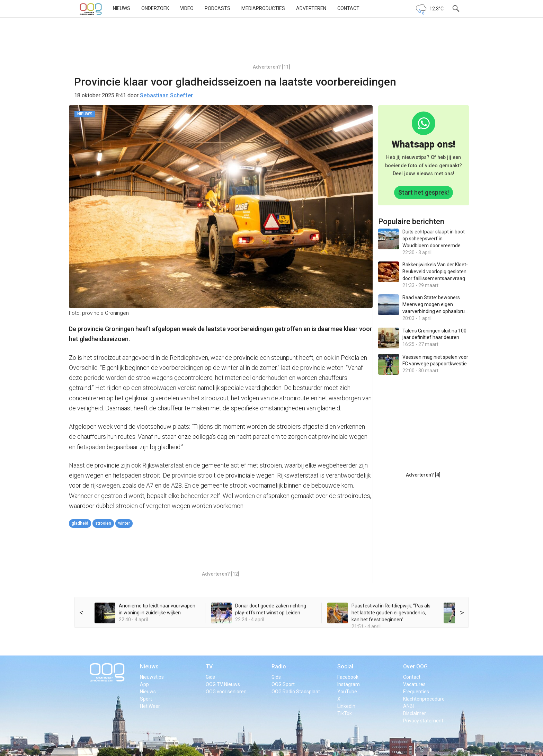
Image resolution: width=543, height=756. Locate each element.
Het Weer (150, 706)
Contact (348, 8)
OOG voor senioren (226, 692)
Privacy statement (423, 721)
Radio (279, 666)
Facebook (348, 677)
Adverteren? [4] (423, 475)
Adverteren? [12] (221, 574)
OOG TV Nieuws (223, 684)
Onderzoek (155, 8)
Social (345, 666)
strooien (103, 523)
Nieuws (122, 8)
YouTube (347, 692)
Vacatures (414, 684)
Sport (146, 699)
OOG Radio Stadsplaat (296, 692)
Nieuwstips (152, 677)
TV (209, 666)
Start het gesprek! (424, 192)
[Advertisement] (271, 43)
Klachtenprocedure (424, 699)
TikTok (345, 713)
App (144, 684)
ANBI (408, 706)
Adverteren (311, 8)
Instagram (349, 684)
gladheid (80, 523)
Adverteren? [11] (271, 67)
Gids (210, 677)
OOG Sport (283, 684)
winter (124, 523)
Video (187, 8)
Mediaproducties (263, 8)
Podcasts (217, 8)
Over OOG (415, 666)
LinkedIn (346, 706)
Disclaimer (415, 713)
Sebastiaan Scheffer (166, 95)
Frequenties (416, 692)
